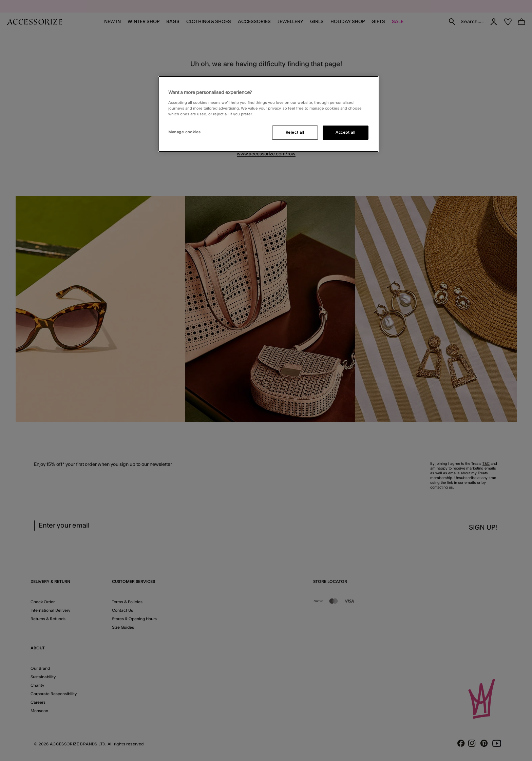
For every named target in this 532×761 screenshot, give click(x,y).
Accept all (346, 132)
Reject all (295, 132)
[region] (268, 114)
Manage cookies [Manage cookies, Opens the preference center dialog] (185, 132)
